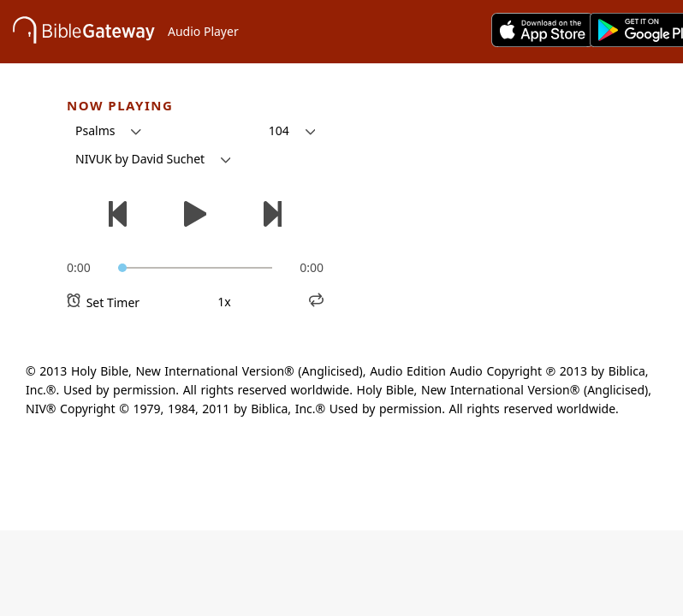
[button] (108, 131)
